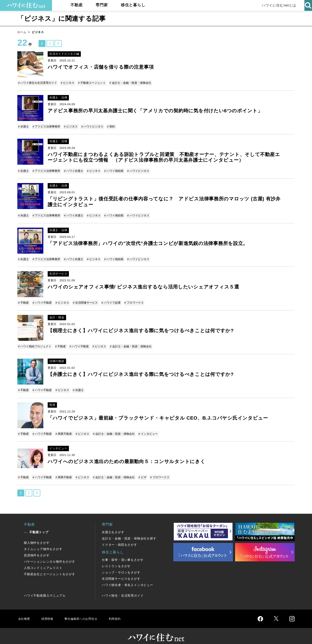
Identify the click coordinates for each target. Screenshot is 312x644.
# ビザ (140, 472)
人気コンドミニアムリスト (43, 561)
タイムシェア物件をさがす (43, 543)
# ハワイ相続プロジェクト (35, 342)
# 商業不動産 (63, 429)
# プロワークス (132, 299)
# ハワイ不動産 (42, 299)
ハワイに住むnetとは (277, 5)
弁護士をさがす (113, 526)
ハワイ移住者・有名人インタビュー (128, 578)
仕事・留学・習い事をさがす (123, 553)
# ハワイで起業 (110, 299)
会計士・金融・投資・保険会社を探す (129, 532)
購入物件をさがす (37, 536)
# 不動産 (24, 299)
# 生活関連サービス (84, 299)
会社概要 (25, 612)
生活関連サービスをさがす (121, 572)
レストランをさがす (116, 560)
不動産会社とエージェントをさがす (50, 568)
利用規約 (123, 612)
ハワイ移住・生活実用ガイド (123, 589)
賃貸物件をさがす (37, 549)
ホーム (22, 32)
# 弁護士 (24, 126)
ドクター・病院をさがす (119, 538)
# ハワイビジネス (91, 126)
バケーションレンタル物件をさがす (50, 555)
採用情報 (49, 612)
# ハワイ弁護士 (73, 170)
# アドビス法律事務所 (46, 126)
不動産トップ (39, 526)
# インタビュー (146, 429)
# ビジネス (67, 83)
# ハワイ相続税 (112, 170)
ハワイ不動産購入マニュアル (45, 589)
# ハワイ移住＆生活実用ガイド (38, 83)
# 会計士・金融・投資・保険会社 (129, 83)
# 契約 (110, 126)
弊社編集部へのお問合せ (86, 612)
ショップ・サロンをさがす (121, 566)
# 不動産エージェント (91, 83)
